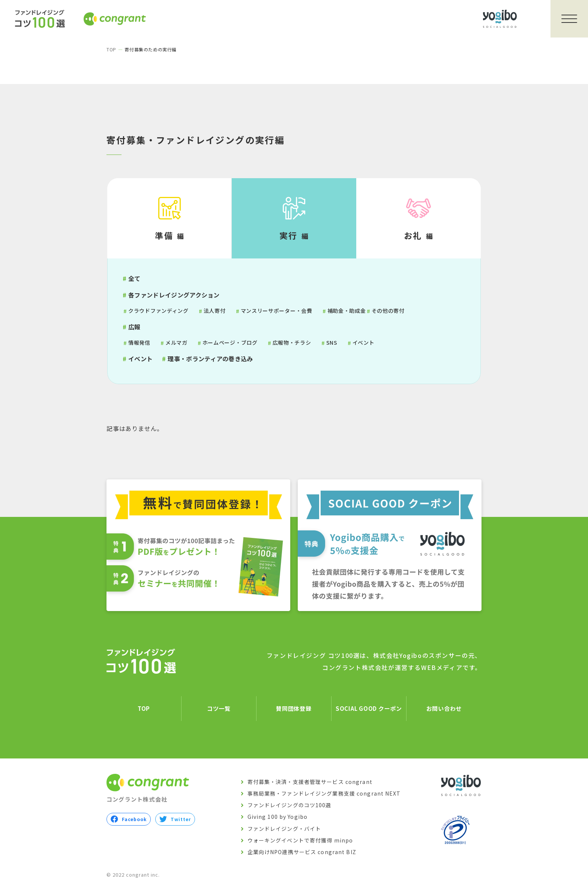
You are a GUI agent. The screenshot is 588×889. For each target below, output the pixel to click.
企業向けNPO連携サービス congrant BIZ (302, 852)
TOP (111, 49)
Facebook (129, 820)
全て (134, 278)
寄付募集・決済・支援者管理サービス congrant (310, 782)
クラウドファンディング (158, 311)
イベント (364, 342)
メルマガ (176, 342)
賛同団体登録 (294, 708)
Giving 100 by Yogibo (277, 817)
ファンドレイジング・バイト (284, 829)
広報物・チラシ (292, 342)
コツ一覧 (219, 708)
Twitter (175, 820)
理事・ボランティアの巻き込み (210, 359)
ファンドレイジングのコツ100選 (289, 805)
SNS (332, 342)
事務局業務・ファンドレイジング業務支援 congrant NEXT (324, 793)
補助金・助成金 (347, 311)
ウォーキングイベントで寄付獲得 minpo (300, 840)
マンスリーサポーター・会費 (277, 311)
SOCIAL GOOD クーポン (369, 708)
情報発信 (139, 342)
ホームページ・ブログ (230, 342)
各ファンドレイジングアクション (174, 295)
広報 (134, 327)
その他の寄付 (388, 311)
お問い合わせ (444, 708)
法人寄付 (215, 311)
